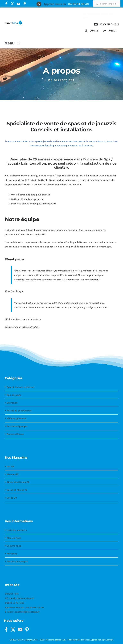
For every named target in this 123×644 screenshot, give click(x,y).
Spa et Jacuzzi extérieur (21, 387)
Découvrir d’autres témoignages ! (22, 327)
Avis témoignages (17, 426)
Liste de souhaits (17, 530)
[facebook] (6, 4)
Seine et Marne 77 (17, 490)
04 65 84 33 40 (78, 4)
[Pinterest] (27, 630)
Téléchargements (17, 418)
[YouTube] (20, 630)
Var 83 (10, 466)
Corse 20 (12, 498)
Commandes (14, 546)
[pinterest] (25, 4)
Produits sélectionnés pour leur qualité (34, 204)
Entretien (12, 403)
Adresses (12, 554)
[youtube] (18, 4)
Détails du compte (17, 561)
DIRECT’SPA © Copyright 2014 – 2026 (27, 640)
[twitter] (12, 4)
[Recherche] (97, 4)
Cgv (64, 640)
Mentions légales (53, 640)
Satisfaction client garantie (27, 199)
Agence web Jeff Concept (102, 640)
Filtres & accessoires (19, 411)
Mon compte (14, 538)
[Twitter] (13, 630)
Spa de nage (14, 395)
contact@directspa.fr (27, 612)
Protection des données (78, 640)
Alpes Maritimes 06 (18, 482)
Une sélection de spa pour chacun (31, 195)
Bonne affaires (15, 434)
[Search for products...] (107, 4)
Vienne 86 (13, 474)
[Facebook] (6, 630)
